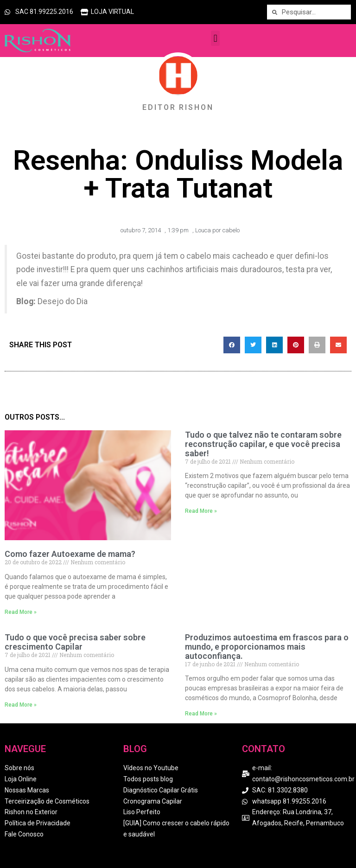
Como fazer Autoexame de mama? (70, 554)
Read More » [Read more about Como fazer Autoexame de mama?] (21, 612)
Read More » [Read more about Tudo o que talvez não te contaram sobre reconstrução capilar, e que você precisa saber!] (201, 511)
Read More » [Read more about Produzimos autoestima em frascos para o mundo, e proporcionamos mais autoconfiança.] (201, 714)
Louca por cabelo (217, 230)
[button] (215, 38)
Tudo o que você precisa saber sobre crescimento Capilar (75, 642)
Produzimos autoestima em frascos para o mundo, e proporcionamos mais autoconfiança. (267, 647)
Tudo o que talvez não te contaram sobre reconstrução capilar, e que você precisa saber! (263, 444)
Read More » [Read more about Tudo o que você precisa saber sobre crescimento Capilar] (21, 705)
